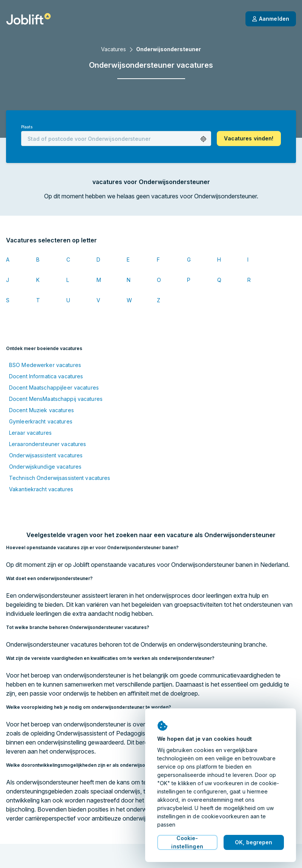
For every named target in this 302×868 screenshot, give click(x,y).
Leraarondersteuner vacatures (48, 444)
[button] (203, 139)
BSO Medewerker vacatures (45, 365)
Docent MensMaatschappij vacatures (56, 399)
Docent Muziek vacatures (41, 410)
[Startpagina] (28, 19)
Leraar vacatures (30, 433)
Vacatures (113, 49)
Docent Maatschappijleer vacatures (54, 388)
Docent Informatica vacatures (46, 376)
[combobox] (116, 139)
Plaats (27, 127)
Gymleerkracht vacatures (41, 421)
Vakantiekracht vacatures (41, 489)
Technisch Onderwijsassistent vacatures (60, 478)
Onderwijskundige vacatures (45, 467)
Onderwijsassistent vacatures (46, 455)
